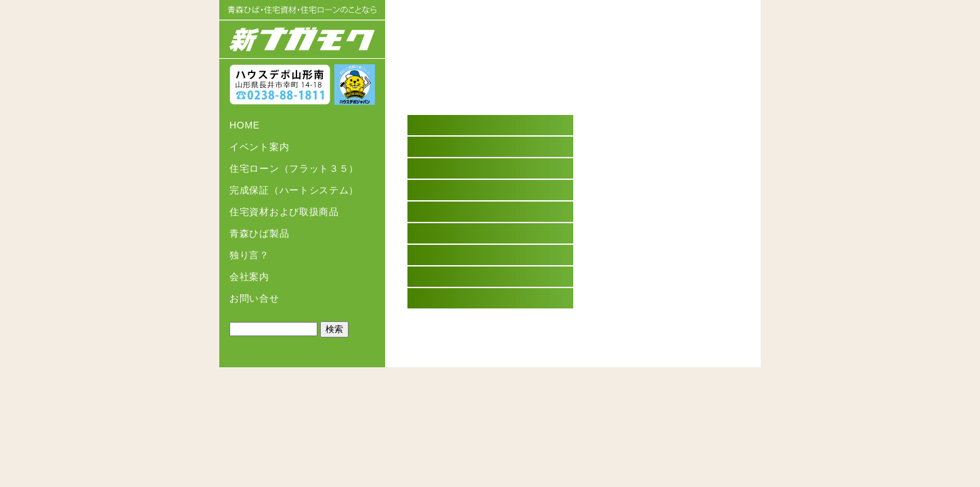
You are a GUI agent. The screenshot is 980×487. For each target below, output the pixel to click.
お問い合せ (254, 298)
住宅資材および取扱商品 (284, 212)
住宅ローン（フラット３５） (294, 168)
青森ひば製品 (259, 233)
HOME (245, 125)
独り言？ (249, 255)
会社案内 (249, 277)
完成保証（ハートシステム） (294, 190)
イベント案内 (259, 147)
